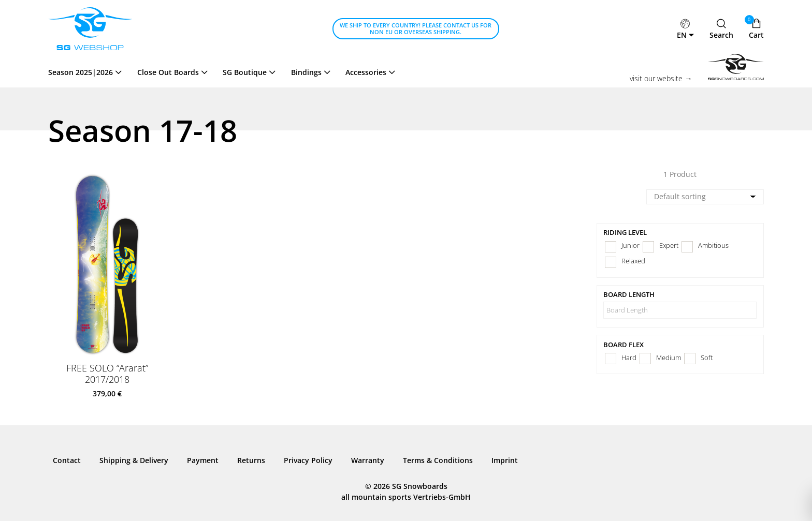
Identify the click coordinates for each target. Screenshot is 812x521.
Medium (669, 358)
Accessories (366, 72)
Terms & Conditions (438, 460)
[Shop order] (705, 197)
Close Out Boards (168, 72)
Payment (203, 460)
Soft (707, 358)
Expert (669, 245)
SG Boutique (245, 72)
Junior (630, 245)
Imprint (505, 460)
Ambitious (713, 245)
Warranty (368, 460)
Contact (67, 460)
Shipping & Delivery (134, 460)
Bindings (306, 72)
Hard (629, 358)
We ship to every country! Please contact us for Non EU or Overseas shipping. (416, 28)
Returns (251, 460)
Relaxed (633, 261)
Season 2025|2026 (81, 72)
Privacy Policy (308, 460)
